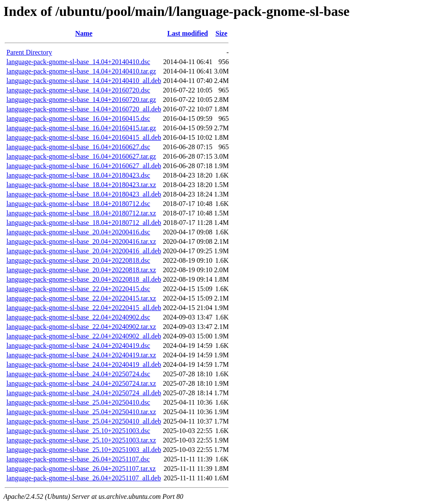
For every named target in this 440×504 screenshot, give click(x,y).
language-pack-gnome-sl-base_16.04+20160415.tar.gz (81, 128)
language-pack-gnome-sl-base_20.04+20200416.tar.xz (81, 241)
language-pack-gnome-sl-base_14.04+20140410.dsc (78, 62)
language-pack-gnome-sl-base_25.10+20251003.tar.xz (81, 440)
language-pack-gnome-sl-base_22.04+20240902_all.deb (84, 336)
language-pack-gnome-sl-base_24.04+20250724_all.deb (84, 393)
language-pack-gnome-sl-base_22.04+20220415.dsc (78, 289)
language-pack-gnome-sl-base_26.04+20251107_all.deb (84, 478)
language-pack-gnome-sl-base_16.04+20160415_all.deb (84, 137)
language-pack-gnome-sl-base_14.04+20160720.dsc (78, 90)
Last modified (188, 33)
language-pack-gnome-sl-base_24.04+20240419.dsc (78, 346)
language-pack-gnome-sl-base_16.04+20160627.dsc (78, 147)
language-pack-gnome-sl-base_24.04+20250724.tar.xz (81, 383)
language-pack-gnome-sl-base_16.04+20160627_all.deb (84, 166)
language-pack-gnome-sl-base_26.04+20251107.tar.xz (81, 469)
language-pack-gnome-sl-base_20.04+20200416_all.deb (84, 251)
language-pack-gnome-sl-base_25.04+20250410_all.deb (84, 421)
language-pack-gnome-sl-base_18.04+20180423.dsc (78, 175)
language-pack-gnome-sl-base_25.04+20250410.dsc (78, 402)
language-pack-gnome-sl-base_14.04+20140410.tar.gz (81, 71)
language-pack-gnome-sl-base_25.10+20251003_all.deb (84, 450)
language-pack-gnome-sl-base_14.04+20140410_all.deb (84, 81)
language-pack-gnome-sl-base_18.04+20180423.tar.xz (81, 185)
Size (221, 33)
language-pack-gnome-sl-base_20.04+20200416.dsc (78, 232)
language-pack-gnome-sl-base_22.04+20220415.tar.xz (81, 298)
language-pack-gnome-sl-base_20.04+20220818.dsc (78, 260)
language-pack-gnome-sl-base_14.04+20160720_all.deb (84, 109)
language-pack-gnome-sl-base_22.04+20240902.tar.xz (81, 327)
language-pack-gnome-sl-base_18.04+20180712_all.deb (84, 223)
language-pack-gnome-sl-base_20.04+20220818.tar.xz (81, 270)
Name (84, 33)
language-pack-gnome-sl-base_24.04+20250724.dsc (78, 374)
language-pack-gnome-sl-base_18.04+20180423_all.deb (84, 194)
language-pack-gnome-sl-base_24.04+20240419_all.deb (84, 364)
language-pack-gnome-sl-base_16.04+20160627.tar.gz (81, 156)
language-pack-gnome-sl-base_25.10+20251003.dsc (78, 431)
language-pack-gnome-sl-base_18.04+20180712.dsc (78, 204)
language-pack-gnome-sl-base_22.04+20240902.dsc (78, 317)
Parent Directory (29, 52)
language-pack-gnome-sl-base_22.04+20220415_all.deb (84, 308)
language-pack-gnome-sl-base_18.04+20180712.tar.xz (81, 213)
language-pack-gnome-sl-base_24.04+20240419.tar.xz (81, 355)
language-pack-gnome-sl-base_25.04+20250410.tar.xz (81, 412)
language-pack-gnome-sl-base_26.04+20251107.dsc (78, 459)
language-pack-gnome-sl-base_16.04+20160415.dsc (78, 118)
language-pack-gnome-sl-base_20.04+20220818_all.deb (84, 279)
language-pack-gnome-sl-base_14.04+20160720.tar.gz (81, 100)
